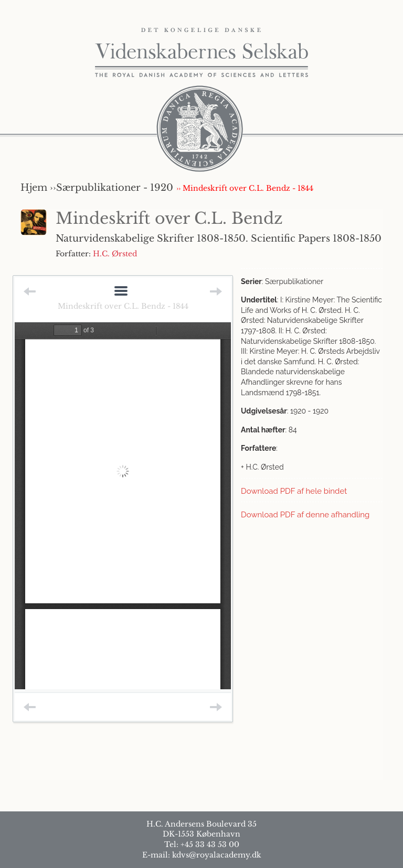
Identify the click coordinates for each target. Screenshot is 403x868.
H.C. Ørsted (115, 254)
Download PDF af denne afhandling (305, 515)
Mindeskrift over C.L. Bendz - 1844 (123, 306)
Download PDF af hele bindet (294, 491)
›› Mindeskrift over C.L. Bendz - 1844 (245, 188)
